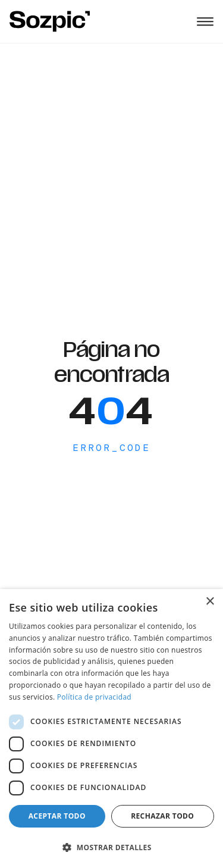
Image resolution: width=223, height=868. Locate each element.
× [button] (210, 602)
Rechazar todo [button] (162, 816)
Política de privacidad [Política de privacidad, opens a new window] (94, 697)
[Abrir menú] (205, 21)
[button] (111, 847)
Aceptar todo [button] (57, 816)
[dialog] (111, 728)
